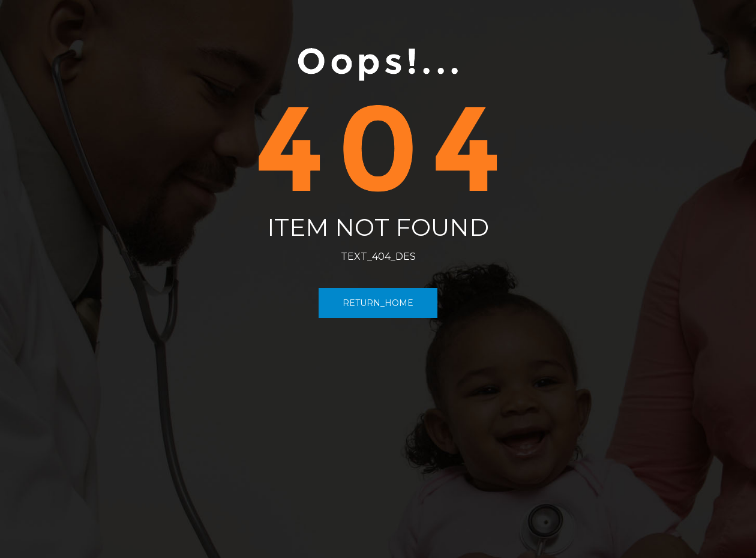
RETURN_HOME (378, 303)
